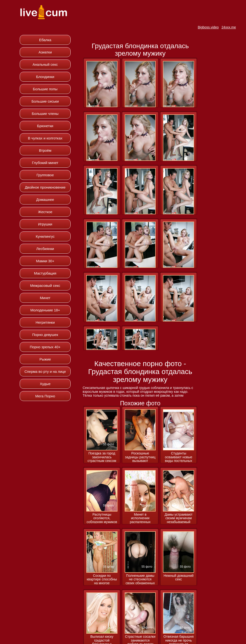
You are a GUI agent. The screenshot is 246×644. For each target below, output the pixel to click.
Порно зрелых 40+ (45, 347)
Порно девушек (45, 335)
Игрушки (45, 224)
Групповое (45, 175)
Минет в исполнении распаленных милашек (140, 518)
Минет (45, 298)
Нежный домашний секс (179, 578)
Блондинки (45, 77)
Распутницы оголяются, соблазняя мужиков (102, 518)
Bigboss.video (208, 27)
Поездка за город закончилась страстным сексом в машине (102, 457)
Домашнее (45, 200)
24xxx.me (229, 27)
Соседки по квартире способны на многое (102, 579)
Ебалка (45, 40)
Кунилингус (45, 236)
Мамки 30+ (45, 261)
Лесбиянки (45, 249)
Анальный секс (45, 64)
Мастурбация (45, 273)
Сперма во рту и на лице (45, 371)
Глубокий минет (45, 163)
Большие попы (45, 89)
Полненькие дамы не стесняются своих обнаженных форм (140, 580)
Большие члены (45, 114)
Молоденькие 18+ (45, 310)
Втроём (45, 150)
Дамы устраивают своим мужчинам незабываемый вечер (178, 518)
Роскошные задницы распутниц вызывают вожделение (140, 457)
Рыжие (45, 359)
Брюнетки (45, 126)
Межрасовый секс (45, 286)
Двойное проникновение (45, 187)
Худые (45, 384)
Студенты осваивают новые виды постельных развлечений (178, 457)
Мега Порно (45, 396)
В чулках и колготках (45, 138)
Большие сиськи (45, 101)
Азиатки (45, 52)
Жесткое (45, 212)
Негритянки (45, 322)
